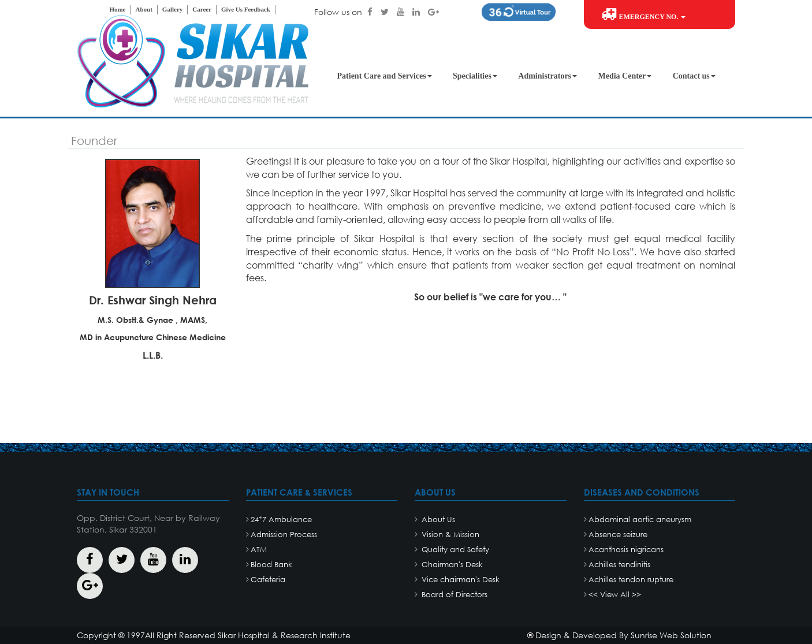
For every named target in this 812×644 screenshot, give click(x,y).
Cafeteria (268, 580)
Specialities (475, 76)
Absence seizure (618, 535)
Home (117, 9)
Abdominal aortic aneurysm (640, 520)
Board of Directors (453, 595)
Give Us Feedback (246, 9)
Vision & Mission (449, 535)
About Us (437, 520)
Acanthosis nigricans (626, 550)
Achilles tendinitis (619, 565)
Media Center (625, 76)
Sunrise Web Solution (671, 635)
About (144, 9)
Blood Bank (271, 565)
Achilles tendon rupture (631, 580)
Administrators (547, 76)
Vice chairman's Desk (459, 580)
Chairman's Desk (451, 565)
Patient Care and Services (385, 76)
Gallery (172, 9)
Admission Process (284, 535)
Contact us (694, 76)
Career (202, 9)
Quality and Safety (454, 550)
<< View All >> (615, 595)
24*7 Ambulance (281, 520)
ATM (259, 550)
